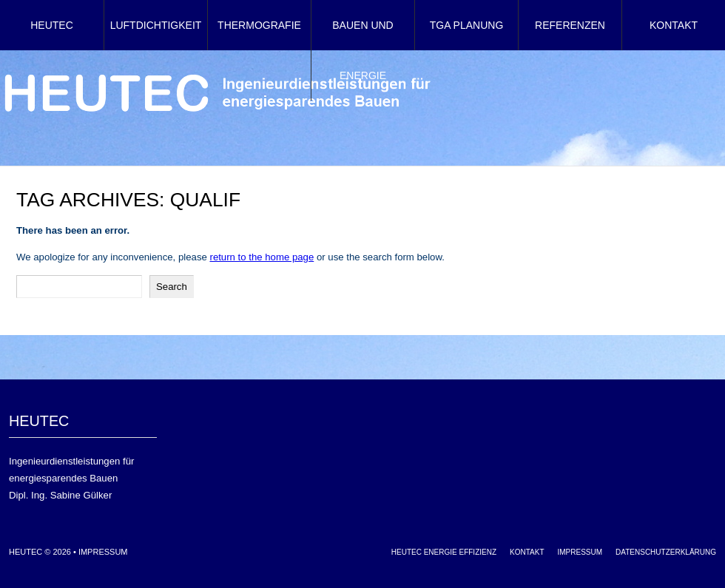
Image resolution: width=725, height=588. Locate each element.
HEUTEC (52, 25)
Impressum (103, 552)
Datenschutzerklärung (666, 552)
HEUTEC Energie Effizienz (444, 552)
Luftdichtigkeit (156, 25)
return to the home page (262, 257)
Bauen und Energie (362, 50)
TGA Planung (467, 25)
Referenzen (570, 25)
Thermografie (259, 25)
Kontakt (674, 25)
